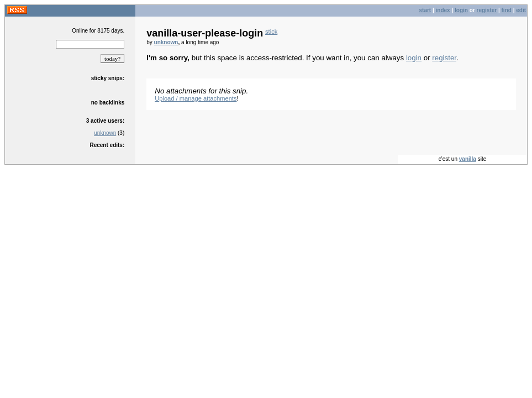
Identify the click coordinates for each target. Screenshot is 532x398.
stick (271, 32)
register (486, 10)
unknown (105, 133)
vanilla (468, 159)
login (461, 10)
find (507, 10)
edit (521, 10)
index (443, 10)
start (425, 10)
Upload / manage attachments (196, 98)
